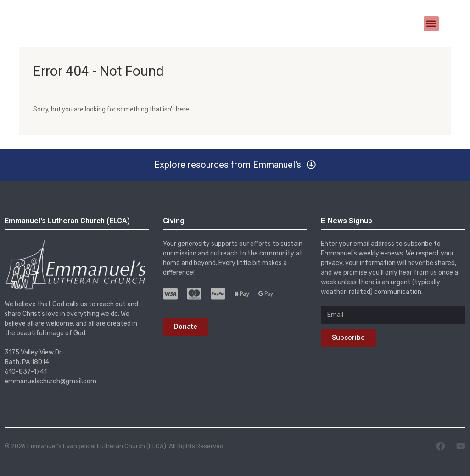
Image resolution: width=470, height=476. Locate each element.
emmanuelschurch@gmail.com (50, 381)
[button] (431, 24)
